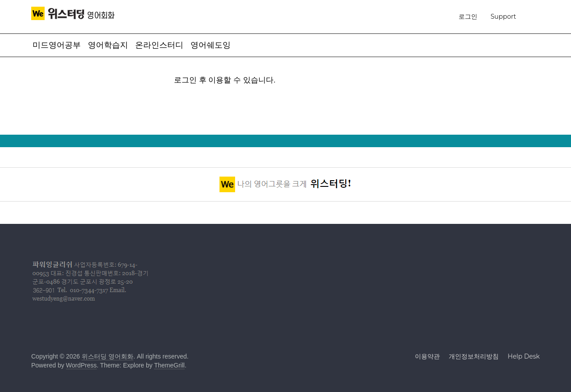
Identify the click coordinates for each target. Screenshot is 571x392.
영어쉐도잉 (211, 45)
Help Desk (524, 356)
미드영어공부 (57, 45)
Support (503, 17)
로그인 (468, 17)
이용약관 (427, 356)
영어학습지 (108, 45)
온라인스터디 (159, 45)
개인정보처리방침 (474, 356)
